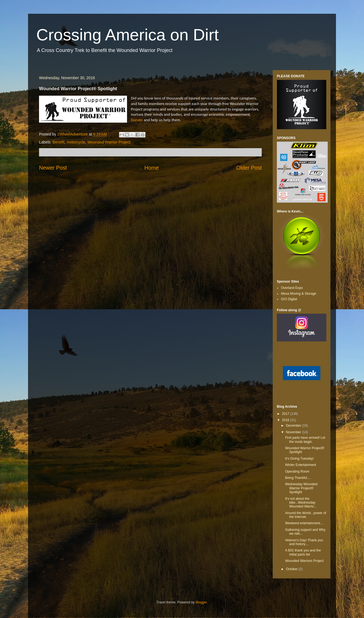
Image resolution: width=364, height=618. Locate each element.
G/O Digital (289, 299)
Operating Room (297, 471)
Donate (137, 120)
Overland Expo (292, 288)
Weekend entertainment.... (304, 523)
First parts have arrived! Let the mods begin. (305, 440)
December (294, 426)
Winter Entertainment (301, 465)
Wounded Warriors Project (304, 561)
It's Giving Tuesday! (299, 459)
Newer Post (53, 168)
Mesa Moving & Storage (299, 294)
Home (151, 168)
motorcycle (76, 142)
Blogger (201, 602)
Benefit (59, 142)
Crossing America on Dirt (128, 35)
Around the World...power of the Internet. (306, 515)
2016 (286, 420)
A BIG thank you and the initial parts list (303, 552)
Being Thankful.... (298, 478)
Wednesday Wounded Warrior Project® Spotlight (301, 488)
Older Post (249, 168)
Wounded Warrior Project (109, 142)
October (292, 569)
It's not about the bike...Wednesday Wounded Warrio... (301, 503)
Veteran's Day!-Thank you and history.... (304, 542)
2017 (286, 414)
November (294, 432)
